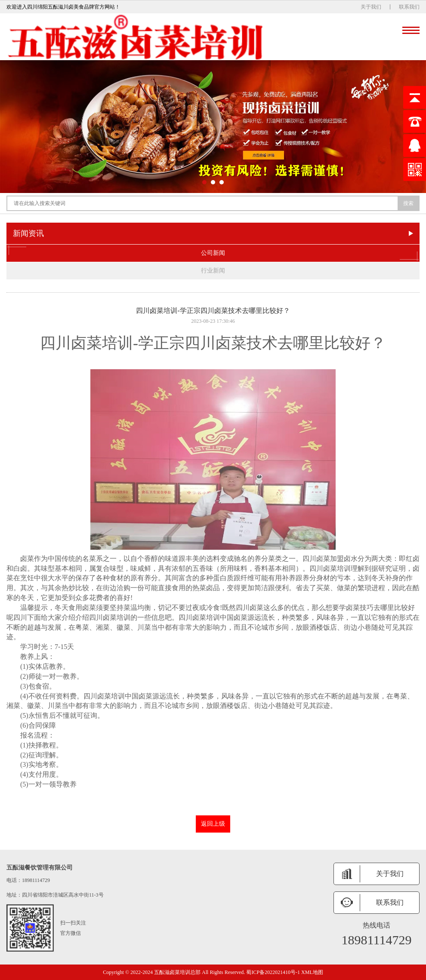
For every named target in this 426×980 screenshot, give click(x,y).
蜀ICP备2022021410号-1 (273, 972)
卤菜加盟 (330, 559)
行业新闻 (213, 271)
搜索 (408, 203)
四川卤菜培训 (86, 343)
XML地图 (312, 972)
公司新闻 (213, 253)
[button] (204, 182)
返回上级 (213, 824)
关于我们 (371, 7)
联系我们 (409, 7)
